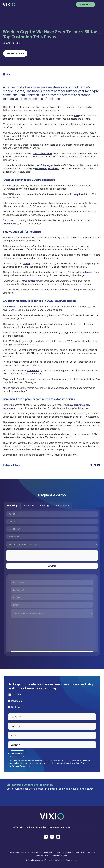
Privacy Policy (19, 766)
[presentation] (28, 555)
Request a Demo (15, 53)
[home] (9, 4)
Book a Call (85, 4)
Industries (41, 827)
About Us (66, 827)
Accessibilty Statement (60, 856)
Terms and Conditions (52, 853)
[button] (99, 5)
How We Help (17, 827)
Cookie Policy (80, 853)
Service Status (36, 853)
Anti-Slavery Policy (42, 856)
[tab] (12, 505)
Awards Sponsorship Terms (19, 853)
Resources (54, 827)
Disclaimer (92, 853)
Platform (30, 827)
